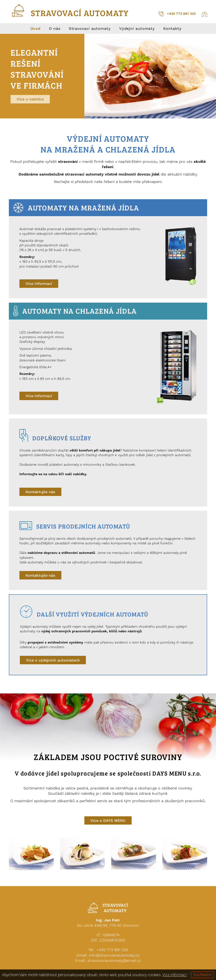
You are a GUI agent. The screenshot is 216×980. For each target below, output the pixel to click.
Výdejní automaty (137, 28)
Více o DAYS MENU (108, 820)
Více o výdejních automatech (53, 660)
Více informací (39, 283)
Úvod (36, 28)
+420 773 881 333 (177, 14)
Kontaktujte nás (40, 492)
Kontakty (172, 28)
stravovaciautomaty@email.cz (114, 960)
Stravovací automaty (90, 28)
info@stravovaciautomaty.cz (114, 955)
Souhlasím (202, 975)
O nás (55, 28)
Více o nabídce (30, 99)
